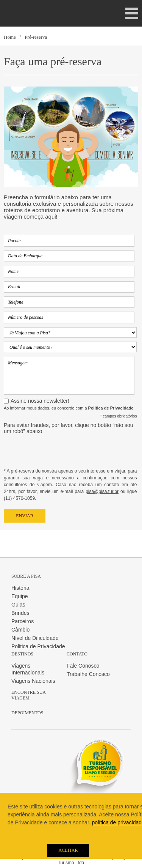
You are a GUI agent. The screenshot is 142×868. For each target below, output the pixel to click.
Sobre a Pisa (26, 576)
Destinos (22, 654)
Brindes (20, 613)
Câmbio (20, 630)
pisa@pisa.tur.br (102, 491)
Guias (18, 605)
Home (10, 37)
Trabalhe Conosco (88, 674)
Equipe (20, 596)
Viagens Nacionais (33, 681)
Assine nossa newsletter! (40, 401)
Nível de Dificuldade (35, 638)
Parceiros (23, 621)
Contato (77, 654)
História (20, 588)
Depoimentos (27, 713)
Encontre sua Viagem (28, 695)
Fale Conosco (83, 666)
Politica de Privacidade (38, 646)
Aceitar (68, 850)
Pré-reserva (36, 37)
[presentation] (61, 453)
